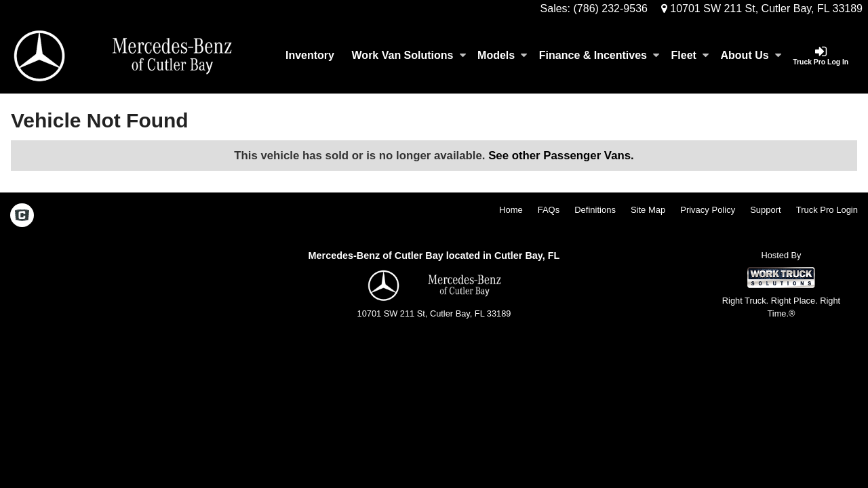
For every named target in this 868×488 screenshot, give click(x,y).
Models (502, 55)
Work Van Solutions (409, 55)
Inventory (310, 55)
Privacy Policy (708, 210)
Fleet (690, 55)
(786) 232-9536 (611, 8)
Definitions (595, 210)
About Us (751, 55)
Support (766, 210)
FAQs (549, 210)
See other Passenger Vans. (561, 156)
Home (511, 210)
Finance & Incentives (599, 55)
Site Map (648, 210)
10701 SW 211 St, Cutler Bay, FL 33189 (762, 8)
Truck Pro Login (827, 210)
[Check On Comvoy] (22, 216)
